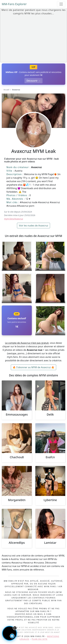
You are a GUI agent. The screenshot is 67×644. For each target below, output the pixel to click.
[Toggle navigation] (61, 4)
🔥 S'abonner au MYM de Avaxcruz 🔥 (33, 367)
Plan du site (40, 639)
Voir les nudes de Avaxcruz (34, 226)
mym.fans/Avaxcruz (14, 219)
